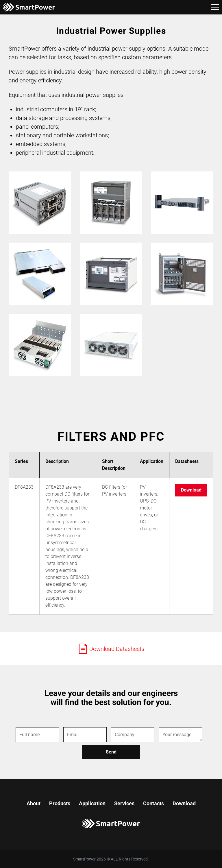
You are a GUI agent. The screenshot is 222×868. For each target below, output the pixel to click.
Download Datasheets (111, 649)
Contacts (153, 803)
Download (191, 490)
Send (111, 752)
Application (92, 803)
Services (124, 803)
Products (60, 803)
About (34, 803)
